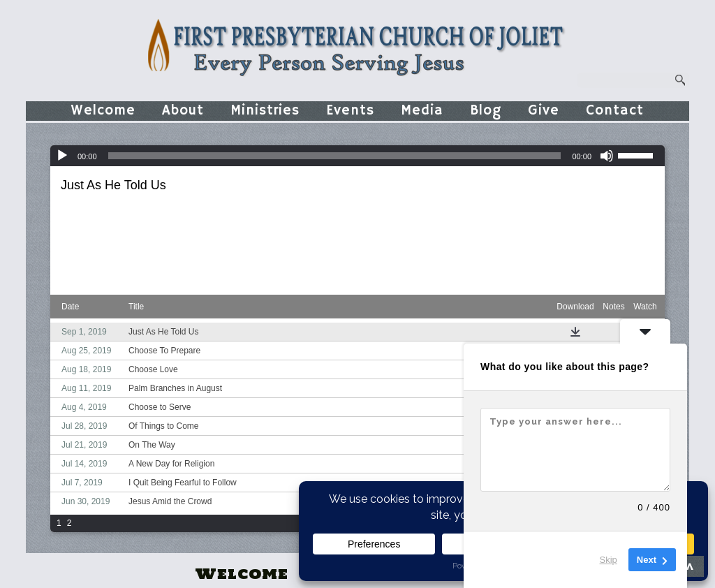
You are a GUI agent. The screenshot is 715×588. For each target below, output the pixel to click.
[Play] (62, 156)
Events (350, 111)
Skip (609, 560)
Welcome (103, 111)
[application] (357, 156)
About (183, 111)
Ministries (265, 111)
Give (544, 111)
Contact (615, 111)
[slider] (335, 156)
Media (422, 111)
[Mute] (607, 156)
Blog (486, 111)
